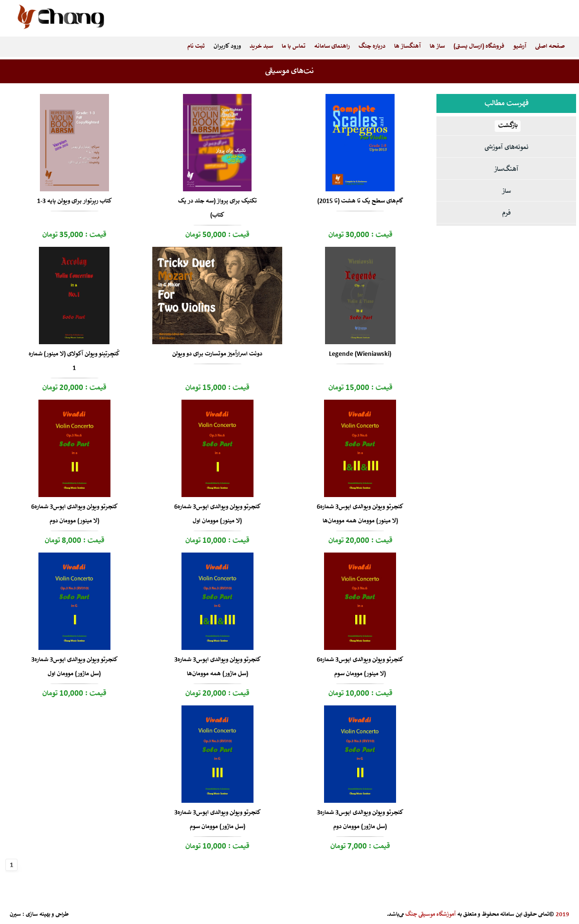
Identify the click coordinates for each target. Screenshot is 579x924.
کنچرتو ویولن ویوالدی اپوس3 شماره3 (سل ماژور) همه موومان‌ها (217, 667)
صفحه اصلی (550, 46)
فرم (507, 213)
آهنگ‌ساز (506, 170)
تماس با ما (294, 46)
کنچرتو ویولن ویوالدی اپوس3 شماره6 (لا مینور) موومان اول (217, 514)
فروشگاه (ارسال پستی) (479, 46)
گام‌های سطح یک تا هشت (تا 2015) (360, 201)
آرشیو (520, 46)
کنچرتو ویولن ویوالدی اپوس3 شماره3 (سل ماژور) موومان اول (74, 667)
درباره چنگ (372, 46)
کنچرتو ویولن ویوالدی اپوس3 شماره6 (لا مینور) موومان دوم (74, 514)
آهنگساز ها (407, 46)
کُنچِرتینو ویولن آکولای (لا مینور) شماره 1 (74, 361)
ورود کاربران (227, 46)
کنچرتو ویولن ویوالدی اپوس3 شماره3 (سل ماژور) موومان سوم (217, 820)
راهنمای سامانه (332, 46)
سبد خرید (261, 46)
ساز (506, 192)
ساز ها (437, 46)
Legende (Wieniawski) (360, 354)
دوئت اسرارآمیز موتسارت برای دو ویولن (217, 354)
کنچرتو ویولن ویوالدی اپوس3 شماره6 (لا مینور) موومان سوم (360, 667)
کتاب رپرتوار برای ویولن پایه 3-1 (74, 201)
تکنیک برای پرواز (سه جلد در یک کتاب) (217, 208)
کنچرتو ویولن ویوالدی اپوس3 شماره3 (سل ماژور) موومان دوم (360, 820)
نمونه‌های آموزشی (507, 148)
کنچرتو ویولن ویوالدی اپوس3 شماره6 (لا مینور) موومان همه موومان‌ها (360, 514)
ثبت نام (196, 46)
